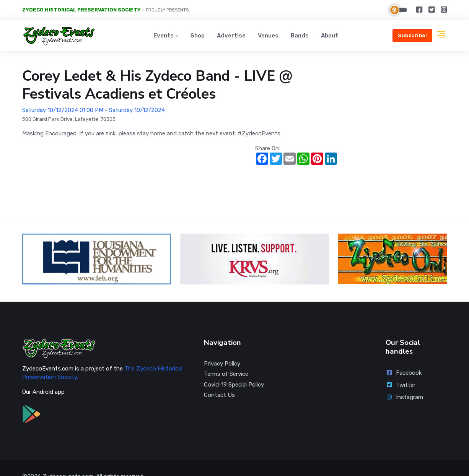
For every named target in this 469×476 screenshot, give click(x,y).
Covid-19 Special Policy (234, 368)
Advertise (231, 36)
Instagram (404, 380)
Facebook (404, 356)
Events (164, 36)
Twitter (401, 368)
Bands (300, 36)
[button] (441, 36)
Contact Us (219, 378)
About (330, 36)
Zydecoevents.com (68, 460)
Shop (198, 36)
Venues (268, 36)
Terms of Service (226, 357)
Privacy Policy (222, 347)
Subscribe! (412, 35)
